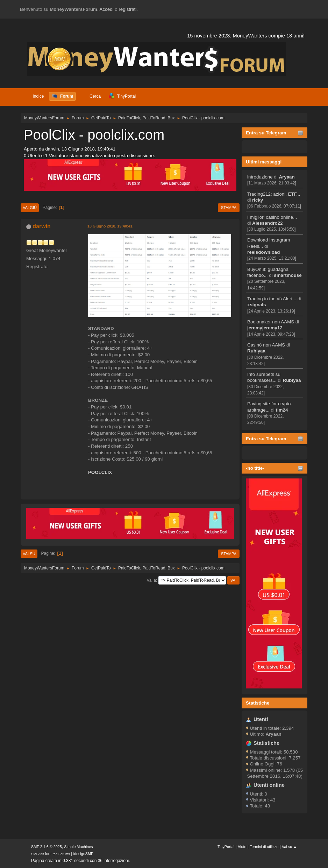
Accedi (107, 9)
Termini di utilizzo (264, 847)
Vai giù (30, 208)
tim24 (282, 410)
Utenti (261, 719)
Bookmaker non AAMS (271, 322)
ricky (258, 200)
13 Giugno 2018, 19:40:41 (110, 226)
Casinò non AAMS (266, 345)
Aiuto (242, 847)
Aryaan (287, 177)
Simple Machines (78, 847)
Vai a (151, 580)
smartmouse (288, 275)
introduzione (260, 177)
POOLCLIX (100, 472)
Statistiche (258, 703)
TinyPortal (226, 847)
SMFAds (38, 854)
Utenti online (269, 785)
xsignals (256, 305)
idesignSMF (83, 854)
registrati (127, 9)
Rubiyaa (256, 351)
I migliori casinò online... (272, 217)
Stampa (229, 208)
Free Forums (60, 854)
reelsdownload (263, 252)
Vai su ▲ (289, 847)
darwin (42, 226)
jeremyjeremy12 (265, 328)
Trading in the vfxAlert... (272, 299)
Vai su (29, 554)
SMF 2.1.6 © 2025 (47, 847)
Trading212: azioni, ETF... (274, 194)
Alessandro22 (267, 223)
